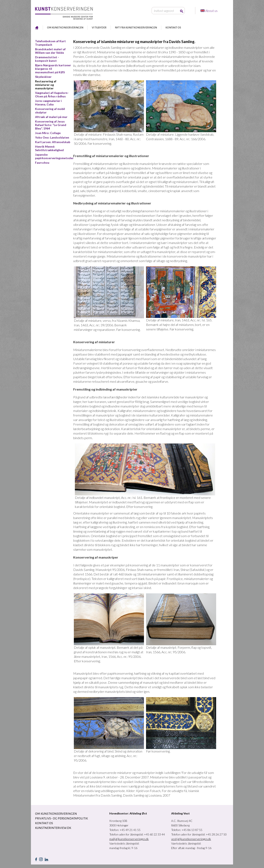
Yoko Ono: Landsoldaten (52, 137)
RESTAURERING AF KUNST (37, 28)
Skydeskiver (43, 77)
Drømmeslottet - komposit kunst (47, 59)
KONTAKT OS (173, 28)
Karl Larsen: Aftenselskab (53, 142)
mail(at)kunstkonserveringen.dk (129, 839)
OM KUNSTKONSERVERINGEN (65, 28)
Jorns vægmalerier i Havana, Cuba (48, 103)
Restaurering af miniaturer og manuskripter (46, 85)
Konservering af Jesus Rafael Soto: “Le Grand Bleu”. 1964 (51, 125)
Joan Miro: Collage (48, 133)
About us (212, 11)
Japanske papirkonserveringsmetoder (54, 156)
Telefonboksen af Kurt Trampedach (50, 43)
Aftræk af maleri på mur (51, 117)
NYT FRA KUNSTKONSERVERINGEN (136, 28)
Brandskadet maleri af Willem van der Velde (50, 51)
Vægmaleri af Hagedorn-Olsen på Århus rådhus (52, 94)
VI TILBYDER (99, 28)
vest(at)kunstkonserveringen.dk (191, 839)
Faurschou (42, 163)
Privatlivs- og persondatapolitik (61, 818)
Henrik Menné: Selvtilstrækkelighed (49, 148)
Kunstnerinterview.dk (53, 828)
